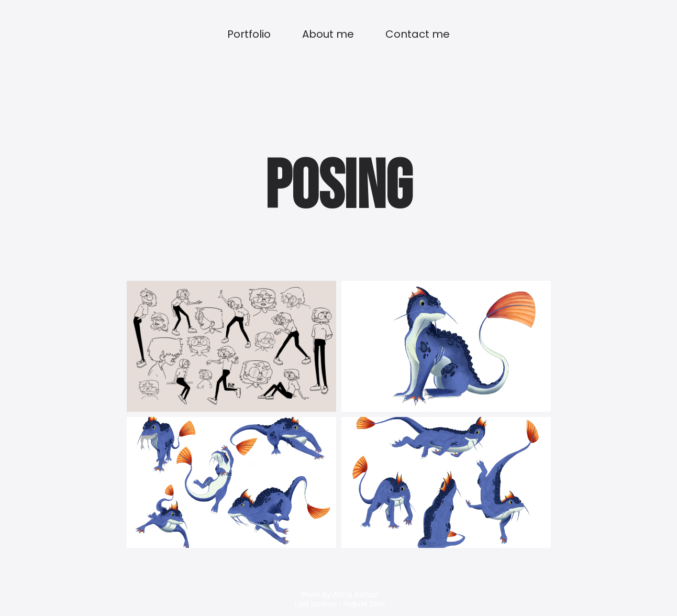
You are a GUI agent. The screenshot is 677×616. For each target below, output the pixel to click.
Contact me (418, 34)
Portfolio (249, 34)
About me (328, 34)
